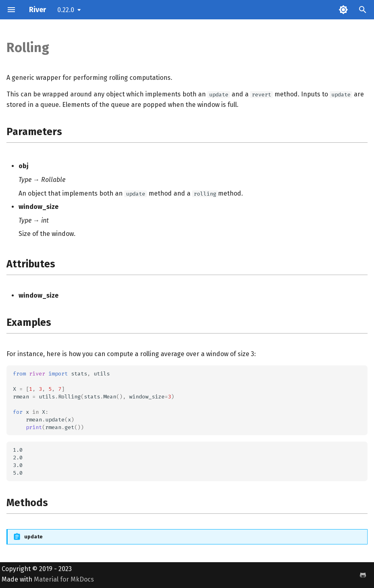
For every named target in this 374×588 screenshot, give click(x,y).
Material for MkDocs (64, 579)
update (33, 537)
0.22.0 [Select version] (66, 10)
